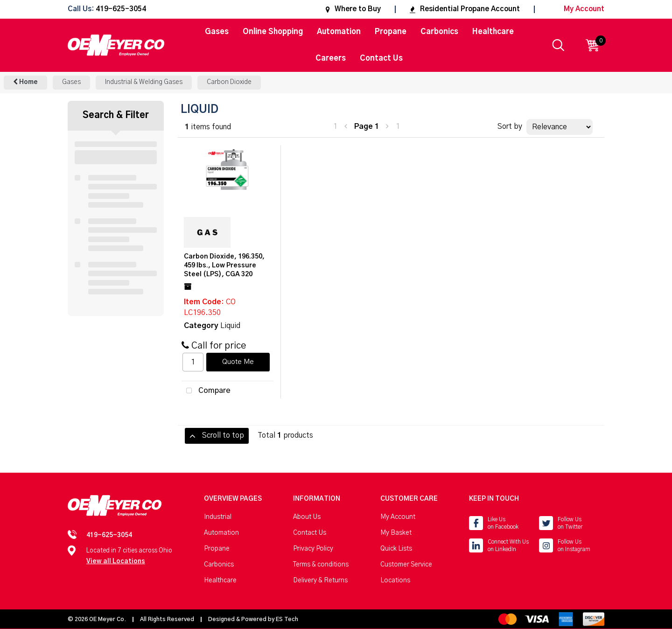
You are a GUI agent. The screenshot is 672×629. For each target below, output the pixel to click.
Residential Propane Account (465, 9)
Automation (339, 32)
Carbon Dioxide (229, 82)
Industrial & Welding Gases (144, 82)
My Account (577, 9)
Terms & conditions (321, 565)
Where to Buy (353, 9)
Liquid (230, 326)
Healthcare (493, 32)
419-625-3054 (121, 10)
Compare (206, 391)
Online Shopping (273, 32)
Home (25, 82)
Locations (395, 580)
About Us (307, 517)
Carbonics (439, 32)
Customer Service (406, 565)
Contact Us (381, 58)
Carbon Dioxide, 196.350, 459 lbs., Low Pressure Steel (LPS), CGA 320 (224, 266)
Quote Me (238, 362)
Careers (331, 58)
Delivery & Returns (320, 580)
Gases (217, 32)
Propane (391, 32)
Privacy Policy (313, 549)
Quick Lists (396, 549)
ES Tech (287, 619)
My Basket (396, 533)
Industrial (218, 517)
